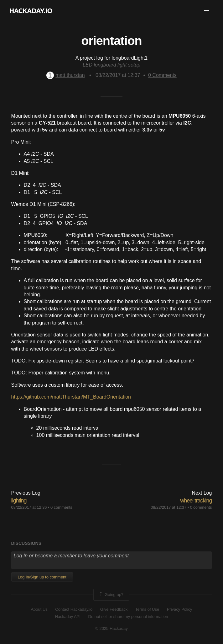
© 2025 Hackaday (111, 628)
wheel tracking (196, 501)
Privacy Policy (180, 609)
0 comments (61, 507)
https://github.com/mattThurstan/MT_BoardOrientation (71, 397)
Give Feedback (114, 609)
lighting (19, 501)
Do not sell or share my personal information (128, 617)
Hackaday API (68, 617)
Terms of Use (147, 609)
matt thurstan (65, 75)
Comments (162, 75)
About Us (39, 609)
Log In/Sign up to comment (42, 577)
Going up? (111, 595)
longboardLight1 (130, 58)
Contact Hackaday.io (74, 609)
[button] (207, 11)
